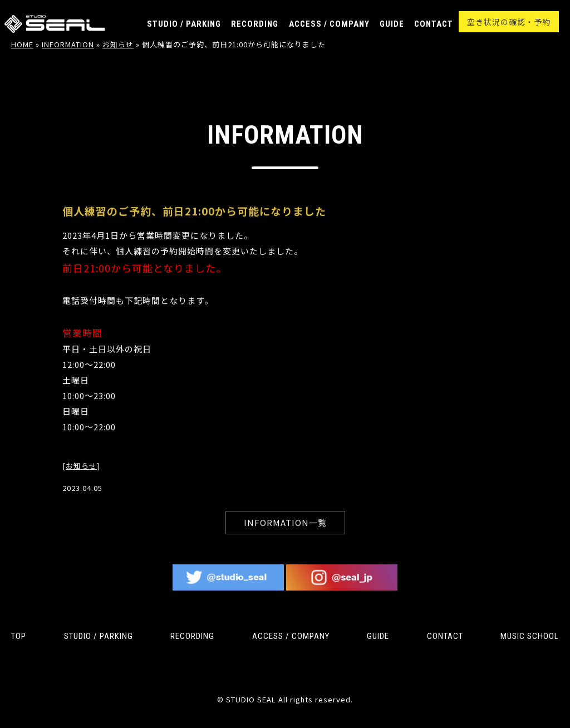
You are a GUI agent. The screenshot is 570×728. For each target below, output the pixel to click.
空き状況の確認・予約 (509, 22)
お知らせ (81, 476)
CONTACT (434, 24)
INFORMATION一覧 (285, 532)
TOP (19, 636)
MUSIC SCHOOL (530, 636)
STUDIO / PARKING (184, 24)
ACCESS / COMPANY (329, 24)
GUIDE (392, 24)
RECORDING (255, 24)
